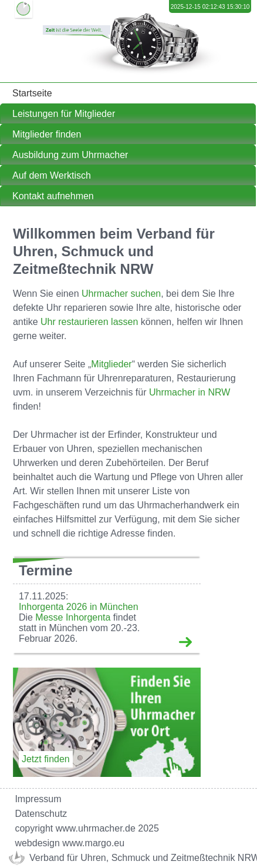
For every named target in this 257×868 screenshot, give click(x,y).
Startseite (32, 93)
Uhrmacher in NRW (190, 392)
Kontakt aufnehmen (53, 196)
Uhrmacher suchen (121, 294)
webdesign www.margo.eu (70, 843)
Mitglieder (111, 364)
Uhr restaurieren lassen (89, 322)
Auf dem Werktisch (52, 175)
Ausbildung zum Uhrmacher (70, 155)
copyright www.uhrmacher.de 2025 (87, 828)
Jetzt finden (46, 759)
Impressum (38, 799)
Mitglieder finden (47, 134)
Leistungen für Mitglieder (64, 114)
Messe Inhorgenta (73, 617)
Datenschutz (41, 814)
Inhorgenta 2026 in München (79, 607)
